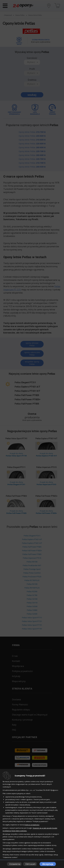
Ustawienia (15, 864)
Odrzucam (30, 864)
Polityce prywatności (32, 825)
